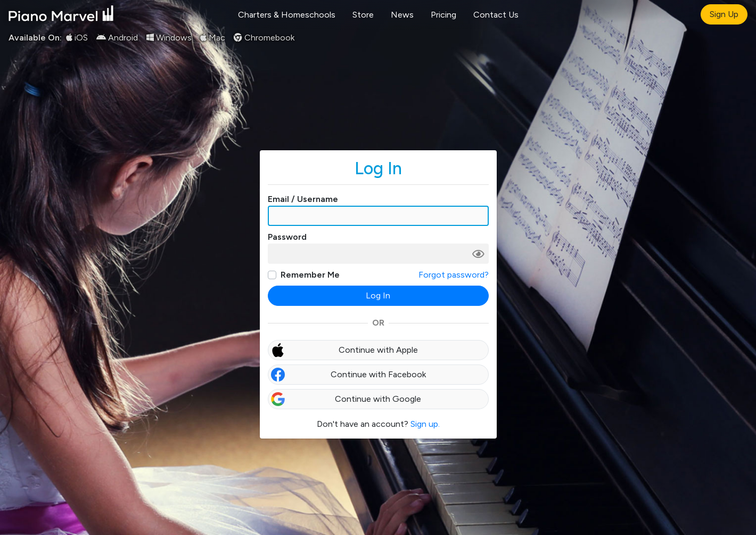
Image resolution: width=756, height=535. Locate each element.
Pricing (443, 15)
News (402, 15)
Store (363, 15)
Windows (169, 38)
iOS (77, 38)
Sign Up (724, 14)
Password (287, 237)
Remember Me (310, 275)
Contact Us (496, 15)
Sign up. (425, 424)
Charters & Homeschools (287, 15)
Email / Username (303, 199)
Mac (213, 38)
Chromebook (264, 38)
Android (117, 38)
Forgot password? (454, 275)
